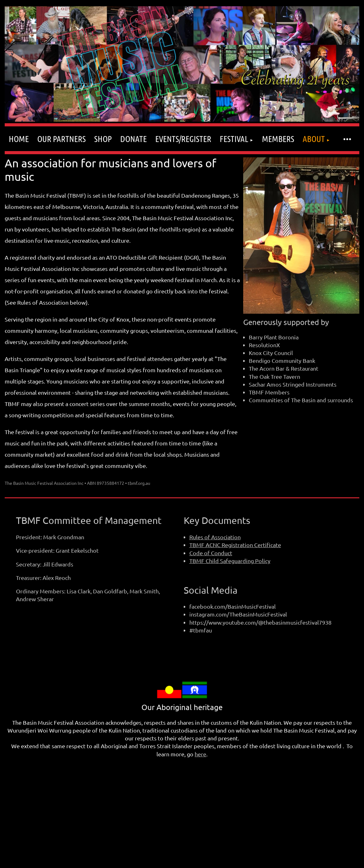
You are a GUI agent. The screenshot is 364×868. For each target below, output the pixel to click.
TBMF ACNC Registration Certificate (235, 545)
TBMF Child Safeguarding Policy (230, 561)
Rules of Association (215, 537)
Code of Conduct (211, 553)
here (200, 754)
